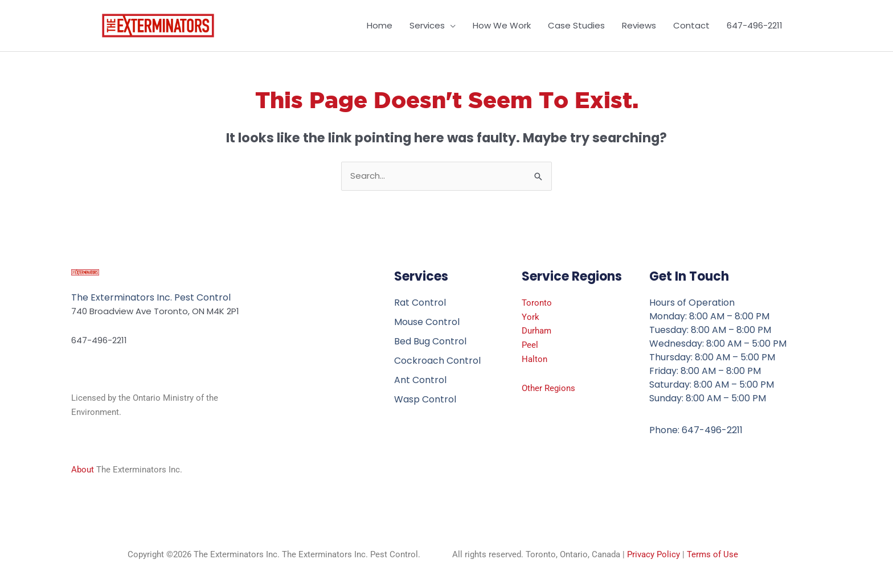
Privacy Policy (654, 554)
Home (380, 25)
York (531, 317)
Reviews (639, 25)
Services (427, 25)
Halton (534, 359)
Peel (530, 345)
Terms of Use (712, 554)
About (83, 470)
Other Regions (548, 388)
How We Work (502, 25)
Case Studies (576, 25)
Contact (691, 25)
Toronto (537, 303)
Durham (536, 331)
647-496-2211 (755, 25)
